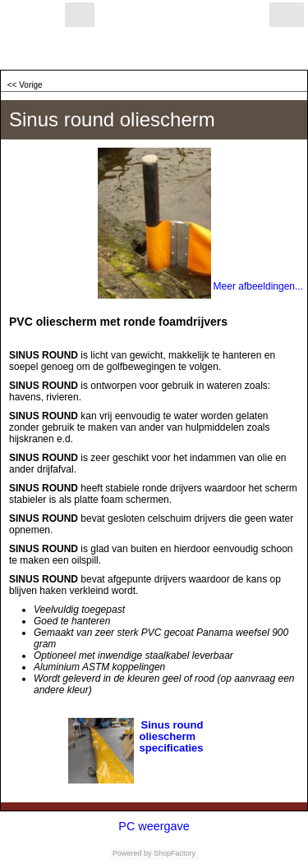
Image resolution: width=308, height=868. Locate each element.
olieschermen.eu (80, 50)
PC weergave (154, 826)
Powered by (132, 853)
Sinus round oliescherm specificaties (172, 737)
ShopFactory (174, 853)
